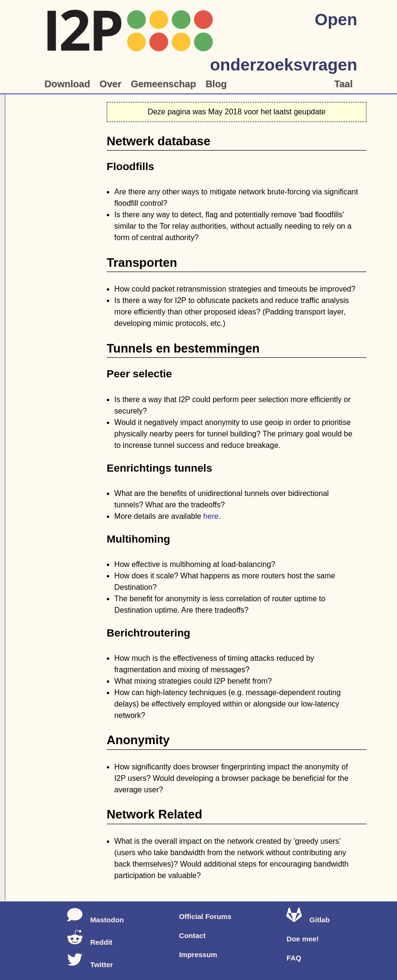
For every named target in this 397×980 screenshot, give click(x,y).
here (211, 516)
